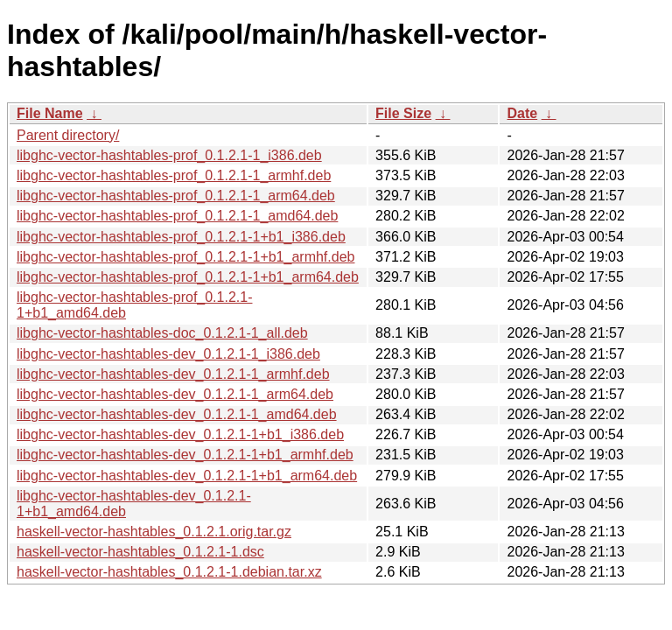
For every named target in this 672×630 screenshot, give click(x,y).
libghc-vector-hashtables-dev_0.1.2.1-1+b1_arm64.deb (187, 476)
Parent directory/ (68, 135)
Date (522, 113)
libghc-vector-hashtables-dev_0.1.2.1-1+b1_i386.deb (180, 434)
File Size (403, 113)
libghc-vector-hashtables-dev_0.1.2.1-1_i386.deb (168, 354)
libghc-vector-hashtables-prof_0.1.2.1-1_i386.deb (169, 155)
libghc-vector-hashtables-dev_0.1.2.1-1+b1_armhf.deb (185, 455)
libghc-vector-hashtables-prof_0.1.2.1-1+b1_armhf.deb (185, 257)
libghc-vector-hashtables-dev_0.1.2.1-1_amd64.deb (177, 414)
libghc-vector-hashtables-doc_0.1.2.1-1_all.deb (162, 333)
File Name (50, 113)
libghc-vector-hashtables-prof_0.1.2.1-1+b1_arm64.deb (188, 277)
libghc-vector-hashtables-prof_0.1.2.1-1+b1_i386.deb (181, 237)
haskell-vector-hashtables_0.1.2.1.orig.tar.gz (154, 532)
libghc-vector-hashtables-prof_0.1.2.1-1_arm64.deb (176, 196)
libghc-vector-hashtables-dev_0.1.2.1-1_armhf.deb (173, 374)
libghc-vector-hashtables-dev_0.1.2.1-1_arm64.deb (175, 394)
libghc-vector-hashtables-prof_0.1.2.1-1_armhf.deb (174, 175)
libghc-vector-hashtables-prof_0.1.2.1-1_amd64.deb (177, 216)
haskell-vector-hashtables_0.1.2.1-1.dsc (140, 552)
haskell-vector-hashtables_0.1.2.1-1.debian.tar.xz (169, 572)
